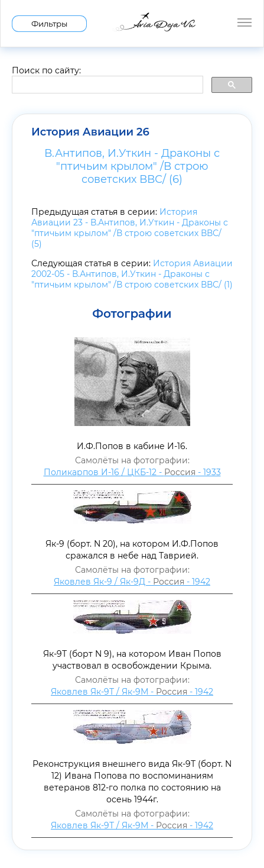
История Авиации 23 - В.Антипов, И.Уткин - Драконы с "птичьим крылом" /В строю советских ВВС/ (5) (130, 228)
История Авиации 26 (90, 132)
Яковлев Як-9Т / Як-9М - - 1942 (132, 692)
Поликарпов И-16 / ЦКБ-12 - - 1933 (132, 472)
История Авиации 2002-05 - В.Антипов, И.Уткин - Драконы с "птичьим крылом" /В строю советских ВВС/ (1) (132, 274)
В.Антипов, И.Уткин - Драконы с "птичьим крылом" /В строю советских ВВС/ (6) (132, 166)
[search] (106, 85)
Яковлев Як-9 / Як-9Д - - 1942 (132, 582)
